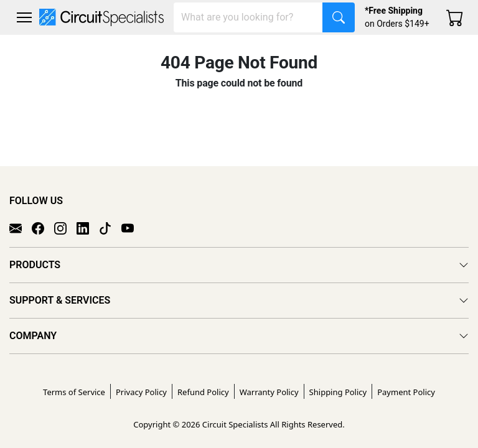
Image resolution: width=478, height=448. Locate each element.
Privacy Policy (141, 392)
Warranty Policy (269, 392)
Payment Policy (406, 392)
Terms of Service (74, 392)
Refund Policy (203, 392)
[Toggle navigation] (24, 17)
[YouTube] (133, 228)
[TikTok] (110, 228)
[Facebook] (43, 228)
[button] (24, 17)
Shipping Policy (338, 392)
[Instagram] (65, 228)
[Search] (248, 17)
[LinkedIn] (88, 228)
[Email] (21, 228)
